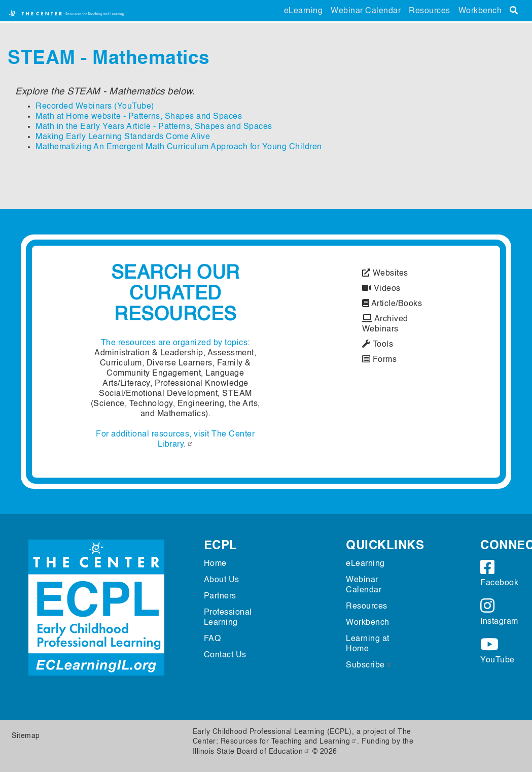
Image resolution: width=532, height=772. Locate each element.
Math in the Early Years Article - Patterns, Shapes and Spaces (154, 127)
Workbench (480, 11)
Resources (430, 11)
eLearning (304, 11)
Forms (380, 360)
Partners (220, 596)
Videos (381, 289)
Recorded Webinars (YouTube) (95, 107)
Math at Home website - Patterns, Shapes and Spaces (139, 117)
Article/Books (392, 304)
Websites (385, 274)
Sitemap (26, 736)
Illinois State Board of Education (252, 752)
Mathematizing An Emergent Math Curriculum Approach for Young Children (179, 147)
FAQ (212, 639)
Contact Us (225, 655)
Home (215, 564)
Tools (378, 345)
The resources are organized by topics (174, 343)
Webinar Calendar (366, 11)
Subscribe (369, 665)
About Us (222, 580)
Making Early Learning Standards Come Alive (123, 137)
